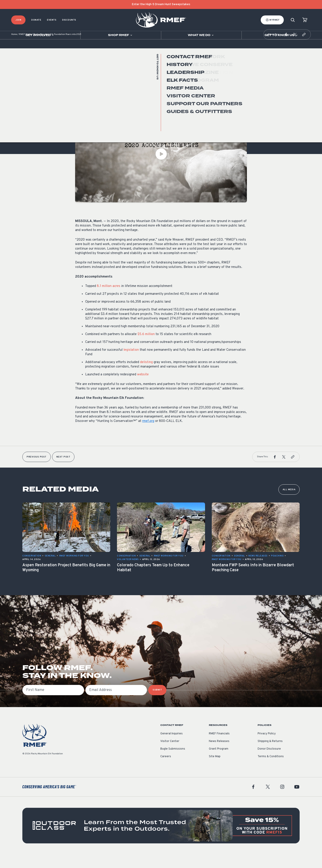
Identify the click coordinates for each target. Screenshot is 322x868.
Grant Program (219, 762)
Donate (36, 20)
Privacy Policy (267, 747)
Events (52, 20)
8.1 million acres (109, 300)
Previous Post (37, 470)
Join (18, 20)
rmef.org (148, 435)
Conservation (85, 106)
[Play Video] (161, 167)
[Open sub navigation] (40, 35)
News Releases (107, 106)
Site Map (215, 770)
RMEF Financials (219, 747)
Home (14, 48)
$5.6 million (146, 348)
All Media (289, 503)
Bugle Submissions (173, 762)
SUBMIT (157, 703)
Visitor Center (170, 755)
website (143, 388)
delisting (146, 376)
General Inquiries (172, 747)
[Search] (293, 20)
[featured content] (161, 839)
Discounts (69, 20)
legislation (131, 363)
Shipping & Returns (270, 755)
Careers (166, 770)
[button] (286, 48)
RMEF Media (25, 48)
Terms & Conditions (271, 770)
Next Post (63, 470)
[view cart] (305, 20)
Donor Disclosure (269, 762)
